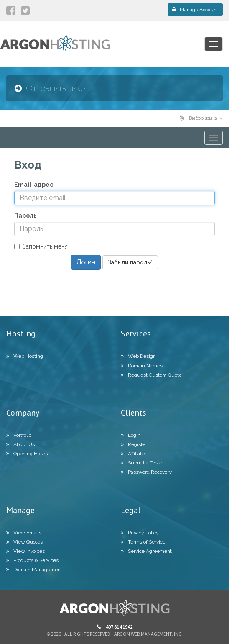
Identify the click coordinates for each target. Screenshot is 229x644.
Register (134, 444)
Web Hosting (25, 356)
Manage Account (195, 10)
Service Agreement (146, 551)
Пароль (25, 216)
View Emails (24, 533)
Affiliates (134, 454)
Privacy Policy (140, 533)
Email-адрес (34, 185)
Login (131, 435)
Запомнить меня (41, 246)
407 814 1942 (115, 627)
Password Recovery (146, 472)
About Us (20, 444)
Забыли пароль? (130, 262)
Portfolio (19, 435)
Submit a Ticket (142, 463)
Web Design (138, 356)
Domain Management (34, 570)
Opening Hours (27, 454)
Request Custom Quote (151, 375)
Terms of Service (143, 542)
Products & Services (32, 560)
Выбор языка (201, 118)
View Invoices (25, 551)
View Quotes (24, 542)
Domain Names (142, 366)
